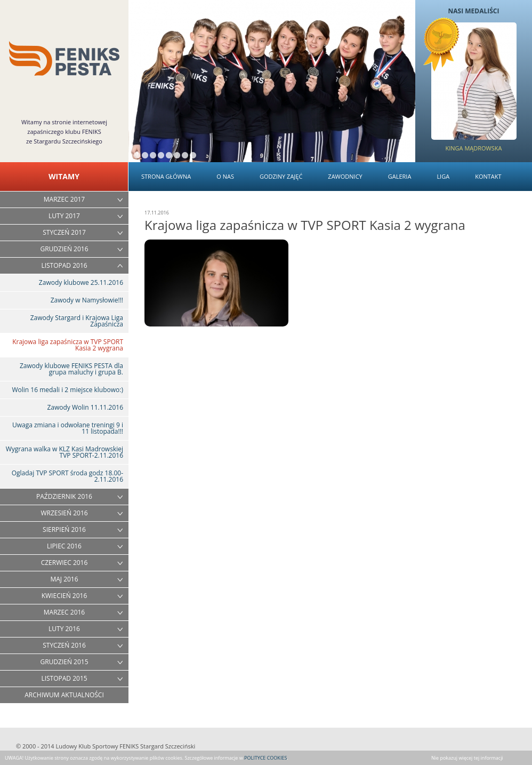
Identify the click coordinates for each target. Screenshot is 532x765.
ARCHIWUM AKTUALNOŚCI (64, 695)
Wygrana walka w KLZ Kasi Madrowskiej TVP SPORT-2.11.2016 (65, 452)
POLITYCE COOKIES (265, 758)
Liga (443, 176)
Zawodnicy (345, 176)
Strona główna (166, 176)
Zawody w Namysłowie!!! (87, 300)
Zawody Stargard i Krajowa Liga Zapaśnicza (77, 321)
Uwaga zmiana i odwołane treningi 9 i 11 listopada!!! (68, 428)
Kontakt (488, 176)
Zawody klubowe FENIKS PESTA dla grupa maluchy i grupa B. (71, 369)
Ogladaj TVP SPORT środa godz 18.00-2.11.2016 (67, 476)
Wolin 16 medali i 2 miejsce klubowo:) (67, 390)
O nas (225, 176)
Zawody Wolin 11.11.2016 (85, 407)
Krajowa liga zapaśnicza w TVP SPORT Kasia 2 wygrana (68, 345)
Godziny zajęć (281, 176)
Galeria (400, 176)
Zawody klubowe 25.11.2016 (81, 282)
